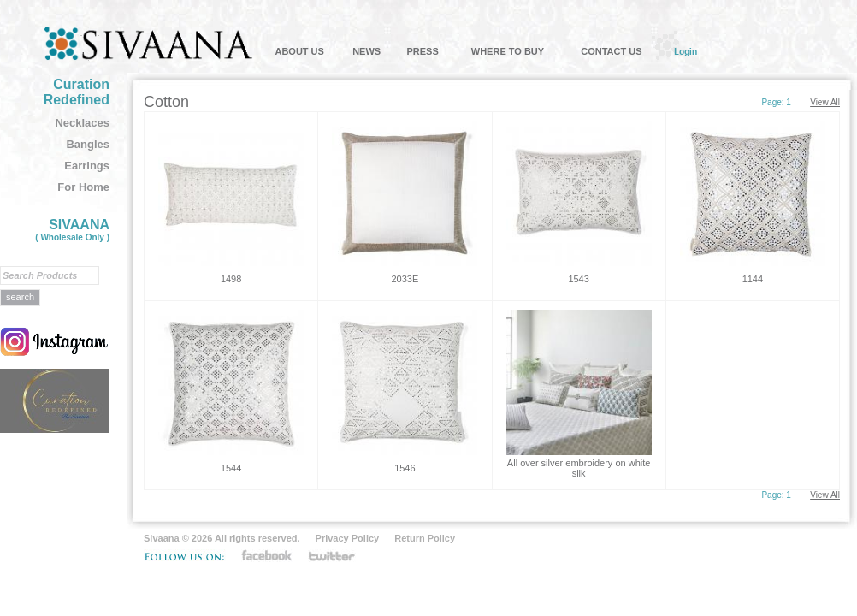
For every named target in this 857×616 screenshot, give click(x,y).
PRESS (422, 51)
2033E (405, 279)
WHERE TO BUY (508, 51)
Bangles (88, 144)
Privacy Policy (348, 538)
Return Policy (425, 538)
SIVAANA (72, 230)
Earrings (87, 166)
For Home (83, 187)
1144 (753, 279)
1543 (578, 279)
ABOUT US (299, 51)
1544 (231, 468)
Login (686, 51)
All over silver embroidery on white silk (579, 468)
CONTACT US (611, 51)
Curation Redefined (77, 92)
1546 (405, 468)
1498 (231, 279)
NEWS (366, 51)
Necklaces (82, 123)
